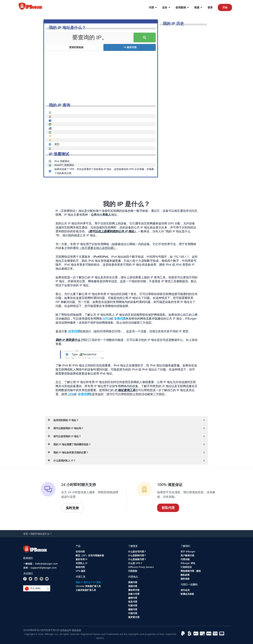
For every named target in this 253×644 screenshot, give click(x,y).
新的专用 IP (82, 559)
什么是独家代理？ (137, 559)
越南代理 (133, 598)
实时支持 (72, 508)
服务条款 (185, 579)
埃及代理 (133, 602)
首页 (26, 534)
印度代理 (133, 606)
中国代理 (133, 613)
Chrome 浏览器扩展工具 (88, 586)
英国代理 (133, 586)
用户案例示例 (187, 555)
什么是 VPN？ (135, 563)
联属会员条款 (187, 594)
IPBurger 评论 (188, 563)
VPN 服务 (81, 571)
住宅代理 (80, 552)
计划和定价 (186, 567)
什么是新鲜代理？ (137, 555)
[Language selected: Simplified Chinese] (37, 588)
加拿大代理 (134, 594)
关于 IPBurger (188, 552)
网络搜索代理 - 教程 (191, 571)
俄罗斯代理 (134, 617)
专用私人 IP (82, 563)
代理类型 (133, 571)
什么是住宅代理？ (137, 552)
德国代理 (133, 609)
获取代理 (168, 508)
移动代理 (80, 567)
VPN (71, 394)
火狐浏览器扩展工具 (86, 590)
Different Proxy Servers (141, 567)
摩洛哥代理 (134, 590)
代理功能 (185, 559)
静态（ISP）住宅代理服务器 (90, 555)
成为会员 (185, 590)
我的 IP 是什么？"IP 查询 (88, 582)
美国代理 (133, 582)
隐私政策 (185, 575)
